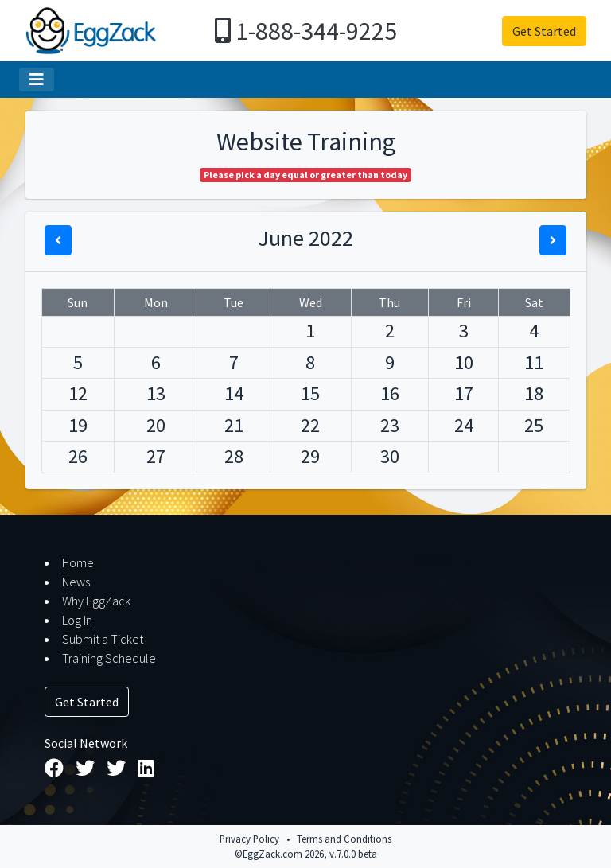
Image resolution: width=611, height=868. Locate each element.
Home (78, 562)
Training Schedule (109, 658)
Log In (77, 620)
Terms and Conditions (344, 839)
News (76, 582)
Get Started (544, 31)
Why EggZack (96, 601)
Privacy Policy (249, 839)
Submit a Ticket (103, 639)
